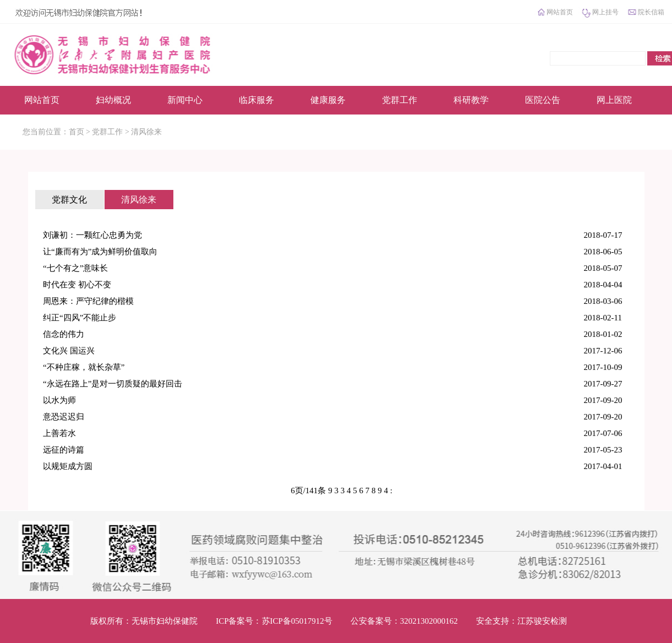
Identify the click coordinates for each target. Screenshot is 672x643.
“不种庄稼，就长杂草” (84, 367)
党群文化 (69, 200)
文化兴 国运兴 (69, 351)
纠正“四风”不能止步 (80, 318)
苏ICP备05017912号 (297, 621)
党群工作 (400, 100)
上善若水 (59, 433)
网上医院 (614, 100)
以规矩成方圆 (68, 466)
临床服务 (256, 100)
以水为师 (59, 400)
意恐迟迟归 (64, 417)
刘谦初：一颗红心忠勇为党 (92, 235)
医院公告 (543, 100)
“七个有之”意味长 (75, 268)
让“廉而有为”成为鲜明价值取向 (100, 252)
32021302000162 (429, 621)
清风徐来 (146, 132)
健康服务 (328, 100)
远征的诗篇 (64, 450)
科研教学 (471, 100)
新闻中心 (185, 100)
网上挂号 (605, 12)
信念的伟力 (64, 334)
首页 (77, 132)
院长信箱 (651, 12)
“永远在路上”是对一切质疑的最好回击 (113, 384)
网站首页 (560, 12)
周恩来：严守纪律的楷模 (88, 301)
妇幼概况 (113, 100)
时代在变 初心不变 (77, 285)
